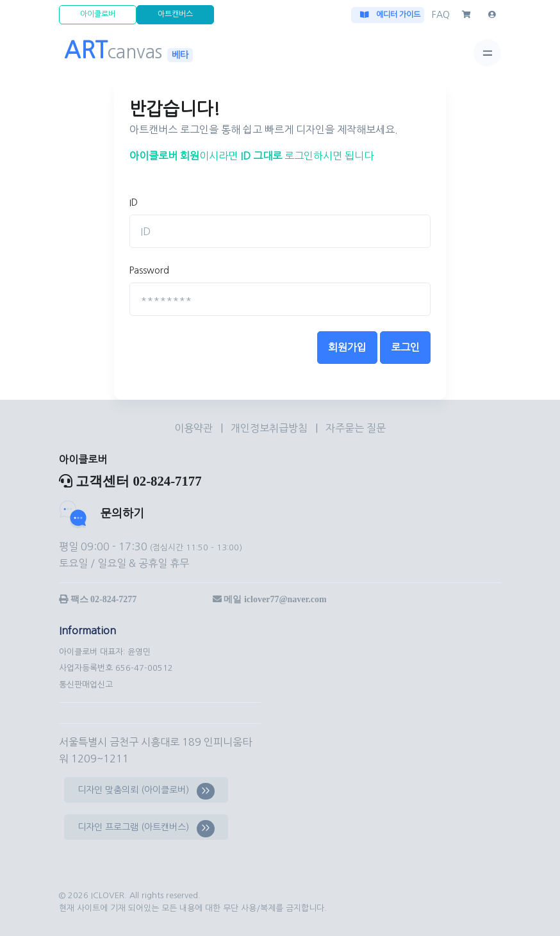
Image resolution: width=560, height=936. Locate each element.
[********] (280, 299)
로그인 (405, 347)
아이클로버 (98, 14)
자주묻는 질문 (356, 428)
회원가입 (347, 347)
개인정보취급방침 (270, 428)
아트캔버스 (175, 14)
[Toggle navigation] (487, 53)
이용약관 (195, 428)
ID (134, 202)
